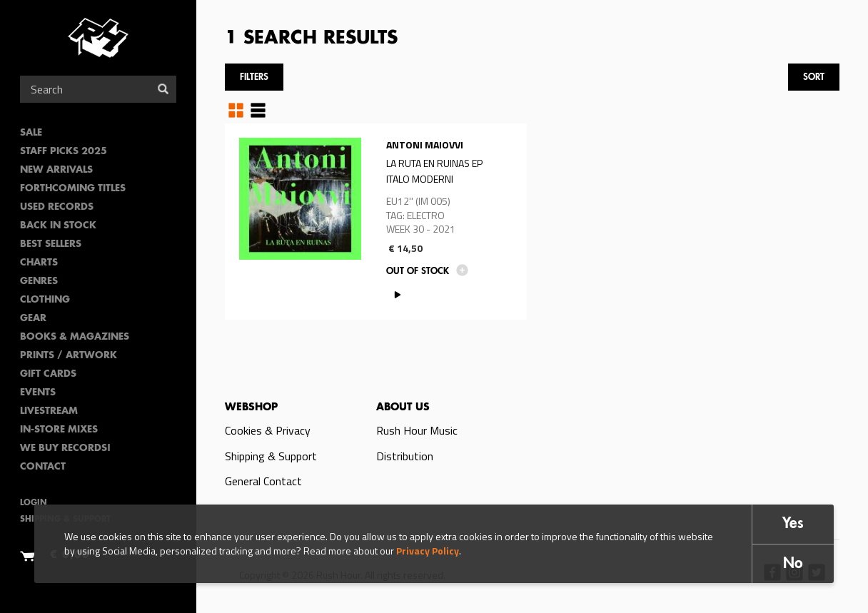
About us (403, 407)
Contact (43, 467)
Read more (376, 222)
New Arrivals (56, 170)
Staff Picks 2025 (64, 152)
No (793, 564)
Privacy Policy (428, 551)
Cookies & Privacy (268, 430)
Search (163, 89)
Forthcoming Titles (73, 189)
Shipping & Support (271, 456)
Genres (39, 282)
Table (258, 110)
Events (38, 393)
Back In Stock (58, 226)
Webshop (251, 407)
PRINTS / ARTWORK (69, 356)
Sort (814, 77)
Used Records (57, 207)
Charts (39, 263)
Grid (236, 110)
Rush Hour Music (417, 430)
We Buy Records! (65, 449)
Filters (254, 77)
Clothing (45, 300)
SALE (31, 133)
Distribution (405, 456)
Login (34, 503)
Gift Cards (48, 374)
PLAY (397, 294)
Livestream (49, 411)
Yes (793, 524)
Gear (33, 319)
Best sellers (51, 244)
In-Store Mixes (59, 430)
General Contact (263, 481)
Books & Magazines (75, 337)
